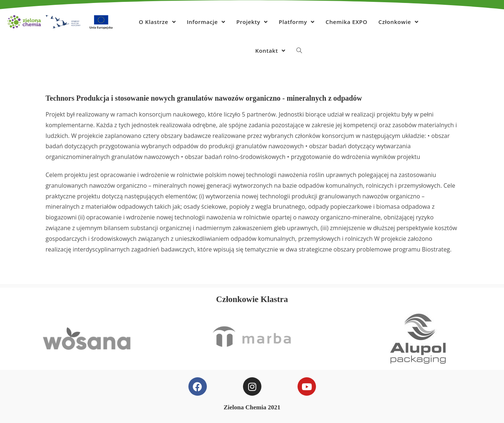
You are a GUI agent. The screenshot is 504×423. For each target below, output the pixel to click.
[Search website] (299, 51)
